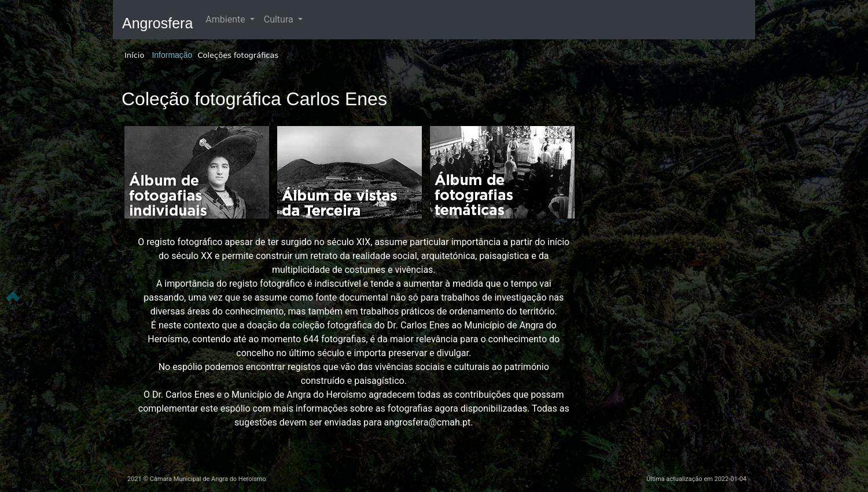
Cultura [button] (280, 19)
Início (134, 55)
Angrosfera (157, 23)
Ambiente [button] (226, 19)
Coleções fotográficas (238, 55)
